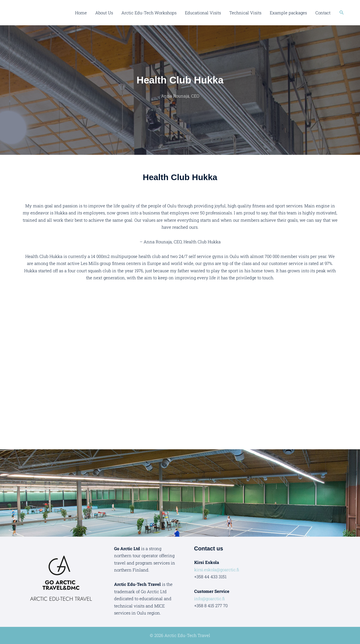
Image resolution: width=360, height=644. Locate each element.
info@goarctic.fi (210, 598)
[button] (342, 13)
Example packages (288, 13)
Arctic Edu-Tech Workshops (149, 13)
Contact (323, 13)
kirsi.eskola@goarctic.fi (217, 570)
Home (81, 13)
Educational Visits (203, 13)
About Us (104, 13)
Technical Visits (245, 13)
